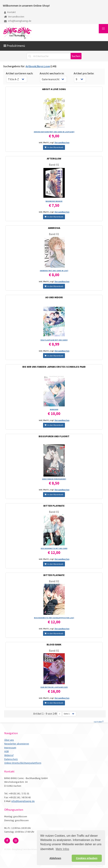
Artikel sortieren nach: (19, 73)
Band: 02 (54, 581)
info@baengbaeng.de (18, 21)
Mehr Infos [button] (62, 849)
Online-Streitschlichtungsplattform (23, 763)
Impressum (10, 748)
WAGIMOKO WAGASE (54, 201)
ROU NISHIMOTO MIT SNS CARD (54, 548)
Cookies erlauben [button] (87, 858)
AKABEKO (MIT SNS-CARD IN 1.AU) (54, 271)
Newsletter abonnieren (17, 744)
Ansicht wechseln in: (52, 73)
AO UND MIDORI (54, 297)
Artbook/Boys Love (38, 66)
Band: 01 (54, 165)
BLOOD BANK (54, 645)
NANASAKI (54, 409)
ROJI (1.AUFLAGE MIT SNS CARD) (54, 340)
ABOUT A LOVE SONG (54, 89)
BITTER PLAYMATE (54, 506)
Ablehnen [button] (55, 858)
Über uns (9, 740)
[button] (103, 29)
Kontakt (10, 12)
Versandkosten (14, 17)
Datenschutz (11, 759)
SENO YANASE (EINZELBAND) (54, 479)
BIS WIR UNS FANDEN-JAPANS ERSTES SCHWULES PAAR (54, 367)
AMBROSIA (54, 228)
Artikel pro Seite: (84, 73)
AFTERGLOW (54, 159)
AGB (6, 751)
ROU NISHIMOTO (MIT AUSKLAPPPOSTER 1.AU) (54, 618)
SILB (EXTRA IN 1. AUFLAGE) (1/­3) (54, 687)
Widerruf (9, 755)
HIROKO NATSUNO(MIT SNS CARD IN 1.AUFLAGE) (54, 132)
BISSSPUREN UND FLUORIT (54, 436)
